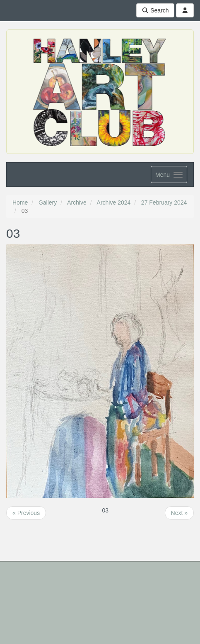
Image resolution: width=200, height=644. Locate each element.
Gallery (48, 202)
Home (20, 202)
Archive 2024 (114, 202)
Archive (77, 202)
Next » (179, 513)
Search (155, 10)
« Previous (26, 513)
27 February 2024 (164, 202)
